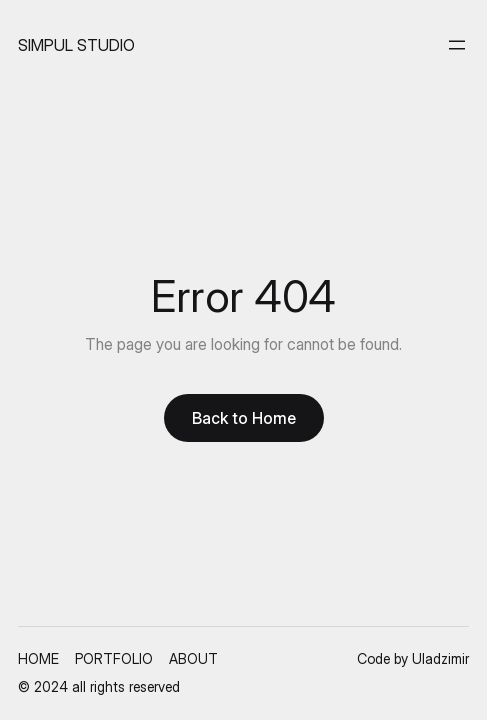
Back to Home (244, 418)
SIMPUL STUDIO (76, 45)
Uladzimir (440, 658)
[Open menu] (457, 45)
